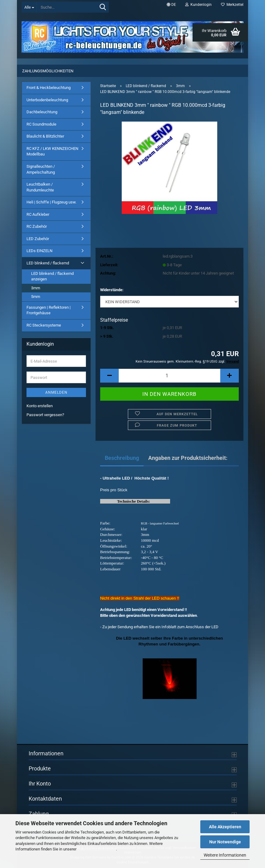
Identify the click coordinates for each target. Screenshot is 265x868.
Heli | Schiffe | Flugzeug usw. (51, 202)
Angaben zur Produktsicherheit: (188, 458)
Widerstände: (112, 290)
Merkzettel (232, 5)
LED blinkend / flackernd (48, 263)
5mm (36, 297)
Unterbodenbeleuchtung (47, 100)
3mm (36, 288)
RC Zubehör (37, 226)
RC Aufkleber (38, 214)
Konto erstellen (40, 406)
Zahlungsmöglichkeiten (48, 71)
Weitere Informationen (225, 855)
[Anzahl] (169, 376)
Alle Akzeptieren (225, 827)
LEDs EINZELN (39, 251)
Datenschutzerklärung (97, 849)
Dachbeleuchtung (42, 112)
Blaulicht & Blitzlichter (45, 136)
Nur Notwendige (225, 842)
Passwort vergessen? (45, 415)
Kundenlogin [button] (198, 5)
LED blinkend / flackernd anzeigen (52, 276)
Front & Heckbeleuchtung (49, 88)
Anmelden (56, 392)
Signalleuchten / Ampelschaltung (41, 169)
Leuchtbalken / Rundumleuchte (40, 187)
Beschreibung (122, 458)
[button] (171, 5)
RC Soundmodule (41, 124)
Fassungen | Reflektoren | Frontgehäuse (49, 310)
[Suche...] (29, 7)
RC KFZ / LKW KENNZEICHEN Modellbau (52, 151)
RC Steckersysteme (44, 325)
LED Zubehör (38, 239)
